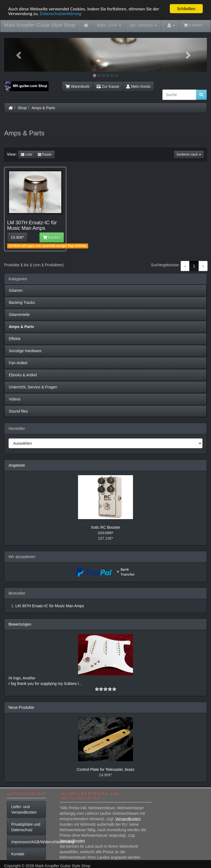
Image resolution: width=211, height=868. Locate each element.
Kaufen (52, 237)
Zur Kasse (108, 86)
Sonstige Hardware (25, 351)
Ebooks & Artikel (23, 375)
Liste (27, 155)
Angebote (17, 465)
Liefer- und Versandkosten (24, 810)
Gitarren (16, 290)
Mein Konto (138, 86)
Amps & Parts (43, 108)
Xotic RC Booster (105, 527)
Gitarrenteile (19, 315)
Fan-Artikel (18, 363)
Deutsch (143, 25)
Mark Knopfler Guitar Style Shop (40, 25)
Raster (45, 155)
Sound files (18, 411)
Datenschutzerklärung (61, 13)
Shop (22, 108)
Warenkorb (77, 86)
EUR (109, 25)
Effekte (15, 339)
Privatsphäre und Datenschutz (26, 827)
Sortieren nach (189, 155)
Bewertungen (20, 624)
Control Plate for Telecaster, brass (105, 769)
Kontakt (18, 854)
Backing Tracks (22, 303)
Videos (15, 399)
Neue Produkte (21, 707)
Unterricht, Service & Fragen (33, 387)
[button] (19, 55)
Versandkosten (128, 819)
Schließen (186, 9)
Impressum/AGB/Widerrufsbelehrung (29, 842)
